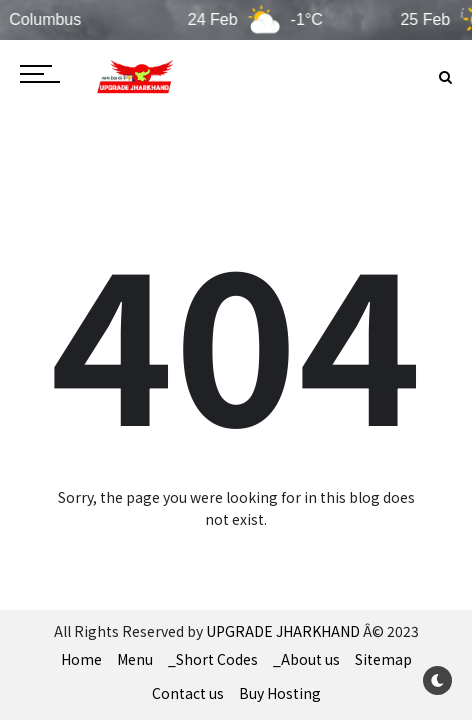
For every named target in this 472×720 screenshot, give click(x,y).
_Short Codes (213, 659)
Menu (135, 659)
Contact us (188, 693)
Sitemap (383, 659)
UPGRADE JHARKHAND (283, 631)
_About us (306, 659)
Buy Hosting (280, 693)
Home (81, 659)
